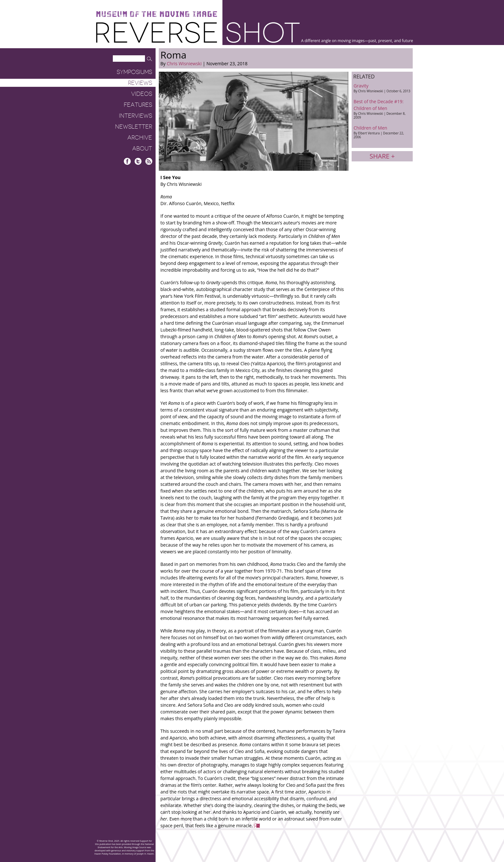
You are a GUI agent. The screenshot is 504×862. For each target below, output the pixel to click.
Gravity (382, 88)
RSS (149, 161)
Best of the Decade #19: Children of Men (382, 109)
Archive (140, 138)
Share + (382, 156)
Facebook (127, 161)
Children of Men (382, 132)
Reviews (140, 83)
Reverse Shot (198, 32)
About (142, 149)
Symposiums (134, 72)
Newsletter (134, 127)
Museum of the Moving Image (157, 14)
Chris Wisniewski (184, 64)
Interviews (135, 116)
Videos (142, 94)
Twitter (138, 161)
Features (138, 105)
